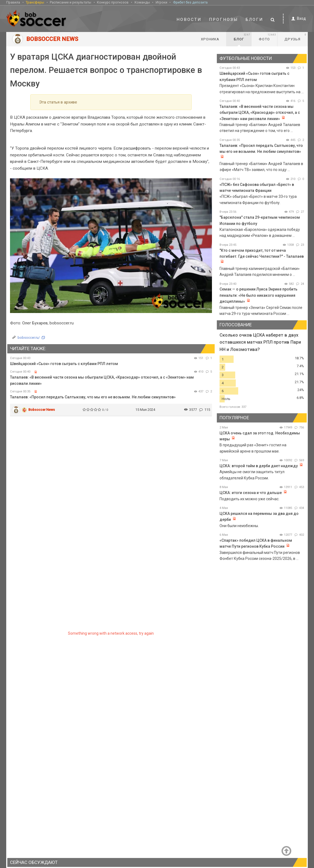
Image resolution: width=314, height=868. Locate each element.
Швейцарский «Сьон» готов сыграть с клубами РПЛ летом (64, 364)
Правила (13, 2)
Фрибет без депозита (190, 2)
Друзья (295, 37)
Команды (142, 2)
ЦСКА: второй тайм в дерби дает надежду (259, 466)
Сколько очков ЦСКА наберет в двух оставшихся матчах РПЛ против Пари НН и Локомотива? (260, 342)
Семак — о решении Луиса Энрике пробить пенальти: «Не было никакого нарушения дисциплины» (259, 295)
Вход (298, 19)
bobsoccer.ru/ (29, 338)
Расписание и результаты (71, 2)
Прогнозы (224, 20)
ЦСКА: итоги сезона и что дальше (251, 493)
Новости (189, 20)
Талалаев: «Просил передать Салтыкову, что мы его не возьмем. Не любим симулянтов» (93, 397)
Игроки (161, 2)
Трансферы (35, 2)
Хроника (210, 39)
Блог (242, 37)
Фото (267, 37)
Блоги (254, 20)
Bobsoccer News (42, 410)
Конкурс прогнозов (113, 2)
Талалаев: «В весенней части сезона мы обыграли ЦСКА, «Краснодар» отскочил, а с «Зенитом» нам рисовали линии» (260, 113)
